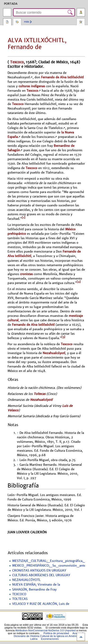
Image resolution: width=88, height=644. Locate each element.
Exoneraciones (50, 639)
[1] (24, 218)
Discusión (17, 22)
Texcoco (16, 62)
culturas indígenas (32, 86)
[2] (79, 282)
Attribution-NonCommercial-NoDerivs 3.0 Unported (45, 630)
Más (27, 22)
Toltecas (40, 394)
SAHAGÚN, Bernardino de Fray (34, 590)
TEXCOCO (19, 594)
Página (7, 22)
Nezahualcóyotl (54, 353)
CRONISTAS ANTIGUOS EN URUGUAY (39, 571)
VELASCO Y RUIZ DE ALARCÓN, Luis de (41, 604)
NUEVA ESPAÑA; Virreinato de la (36, 585)
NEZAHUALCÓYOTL (26, 580)
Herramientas (81, 22)
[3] (63, 337)
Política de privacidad (56, 633)
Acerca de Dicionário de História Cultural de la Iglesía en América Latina (49, 636)
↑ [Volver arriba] (18, 433)
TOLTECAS (20, 599)
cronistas (26, 274)
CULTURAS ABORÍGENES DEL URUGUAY (41, 575)
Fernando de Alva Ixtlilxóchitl (62, 77)
